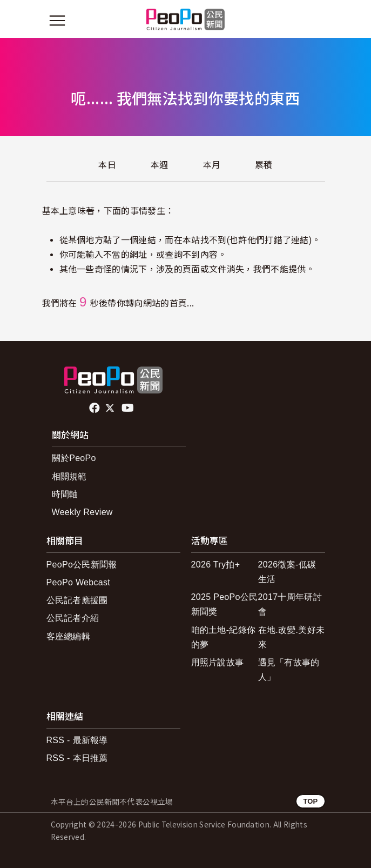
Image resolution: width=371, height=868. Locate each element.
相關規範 (69, 476)
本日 (107, 165)
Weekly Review (82, 512)
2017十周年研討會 (290, 604)
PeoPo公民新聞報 (82, 565)
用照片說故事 (218, 662)
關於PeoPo (74, 458)
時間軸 (65, 494)
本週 (160, 165)
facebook (95, 408)
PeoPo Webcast (79, 582)
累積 (264, 165)
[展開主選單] (57, 21)
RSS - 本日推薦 (77, 758)
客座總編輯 (69, 636)
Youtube (129, 408)
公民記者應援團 (77, 600)
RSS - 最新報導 (77, 740)
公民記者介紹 (73, 618)
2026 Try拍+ (216, 565)
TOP (310, 801)
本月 (212, 165)
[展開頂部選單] (314, 21)
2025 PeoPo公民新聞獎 (225, 604)
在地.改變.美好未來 (292, 637)
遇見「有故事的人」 (289, 670)
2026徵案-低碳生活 (287, 572)
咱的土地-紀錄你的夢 (224, 637)
